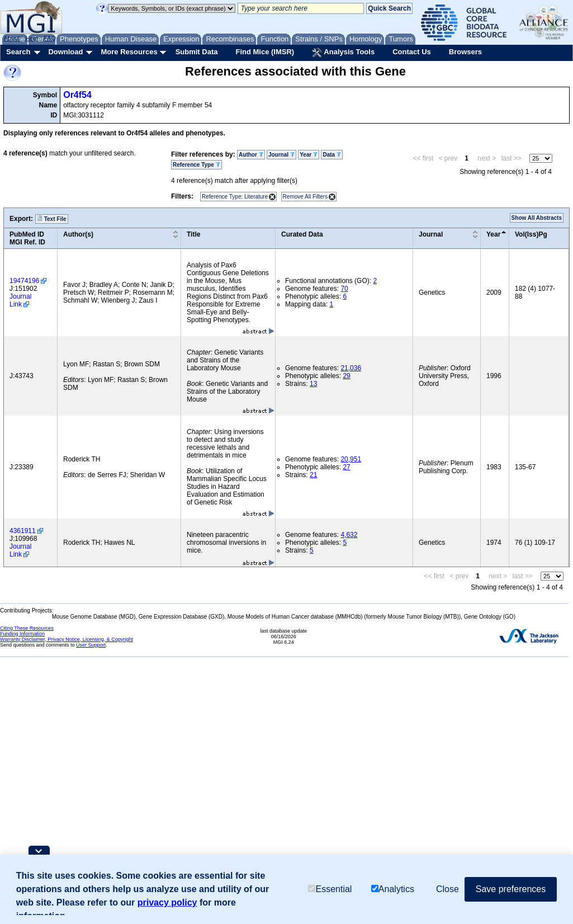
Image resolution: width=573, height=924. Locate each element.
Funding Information (22, 634)
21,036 (351, 368)
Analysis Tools (343, 53)
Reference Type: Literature (235, 197)
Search (18, 52)
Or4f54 (77, 95)
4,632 (349, 535)
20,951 (351, 459)
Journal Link (20, 300)
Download (65, 52)
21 (313, 475)
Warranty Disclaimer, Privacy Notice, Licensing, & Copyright (67, 639)
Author (251, 155)
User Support (91, 645)
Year (309, 155)
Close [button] (447, 889)
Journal (281, 155)
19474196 (24, 281)
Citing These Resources (27, 628)
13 (313, 384)
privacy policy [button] (167, 902)
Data (332, 155)
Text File (52, 219)
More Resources (129, 52)
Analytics (393, 889)
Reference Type (196, 165)
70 (344, 289)
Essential (330, 889)
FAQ (50, 38)
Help (32, 38)
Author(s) (78, 234)
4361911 (23, 531)
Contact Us (412, 52)
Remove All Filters (306, 197)
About (12, 38)
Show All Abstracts (537, 218)
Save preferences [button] (511, 889)
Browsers (465, 52)
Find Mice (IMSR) (265, 52)
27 (346, 467)
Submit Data (197, 52)
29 (346, 376)
